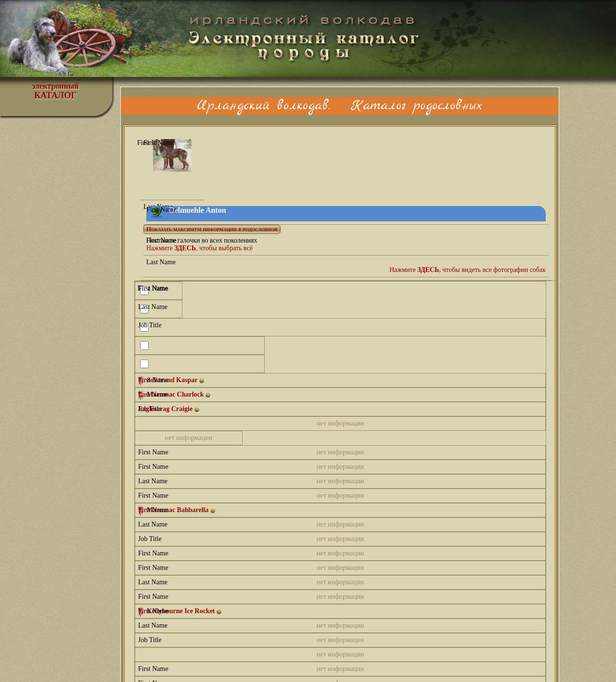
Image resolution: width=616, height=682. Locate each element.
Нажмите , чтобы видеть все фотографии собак (468, 270)
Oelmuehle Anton (197, 210)
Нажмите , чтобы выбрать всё (199, 248)
